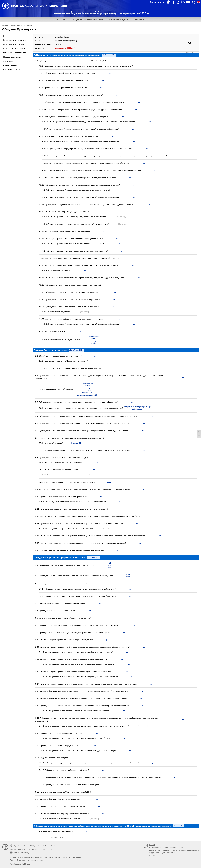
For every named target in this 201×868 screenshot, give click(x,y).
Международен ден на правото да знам (166, 847)
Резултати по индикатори (15, 40)
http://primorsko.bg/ (62, 37)
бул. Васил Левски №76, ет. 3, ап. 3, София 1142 (34, 846)
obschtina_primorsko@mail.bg (66, 41)
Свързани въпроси (12, 69)
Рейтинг (7, 36)
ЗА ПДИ (61, 19)
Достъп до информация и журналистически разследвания (174, 850)
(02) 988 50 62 (20, 849)
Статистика (8, 61)
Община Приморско (19, 29)
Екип (12, 860)
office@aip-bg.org (22, 852)
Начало (5, 26)
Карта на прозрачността (14, 48)
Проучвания (15, 26)
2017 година (27, 26)
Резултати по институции (14, 44)
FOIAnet (152, 855)
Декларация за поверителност (30, 860)
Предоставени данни (13, 57)
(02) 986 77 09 (47, 849)
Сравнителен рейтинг (13, 65)
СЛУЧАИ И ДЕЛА (119, 19)
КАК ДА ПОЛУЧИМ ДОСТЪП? (87, 19)
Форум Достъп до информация (162, 853)
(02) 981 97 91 (34, 849)
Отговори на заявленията (15, 53)
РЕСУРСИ (139, 19)
